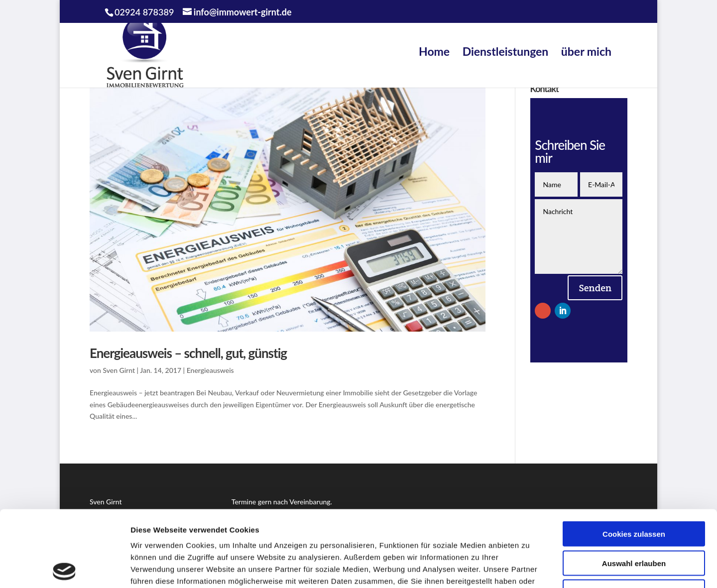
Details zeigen (530, 568)
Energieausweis (210, 370)
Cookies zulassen (634, 458)
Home (434, 51)
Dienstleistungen (506, 51)
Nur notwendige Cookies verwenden (634, 520)
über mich (586, 51)
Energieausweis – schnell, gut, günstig (188, 353)
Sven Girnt (119, 370)
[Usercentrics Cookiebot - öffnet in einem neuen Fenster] (64, 569)
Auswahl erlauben (634, 487)
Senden (595, 288)
